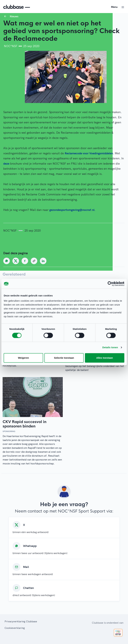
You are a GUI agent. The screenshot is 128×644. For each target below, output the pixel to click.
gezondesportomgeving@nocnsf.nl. (72, 210)
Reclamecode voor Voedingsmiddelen (89, 153)
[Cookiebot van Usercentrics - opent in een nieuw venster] (110, 284)
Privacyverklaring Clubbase (21, 621)
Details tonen (110, 347)
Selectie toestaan (64, 358)
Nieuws (14, 16)
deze (6, 164)
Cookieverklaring (15, 628)
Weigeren (23, 358)
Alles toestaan (105, 358)
